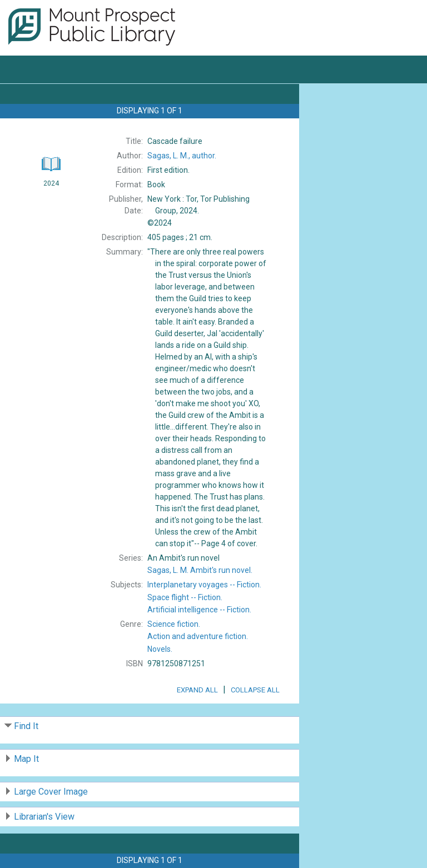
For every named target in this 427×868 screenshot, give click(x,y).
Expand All (197, 690)
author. (182, 156)
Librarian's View (44, 817)
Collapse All (255, 690)
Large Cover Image (51, 792)
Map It (26, 759)
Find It (26, 726)
